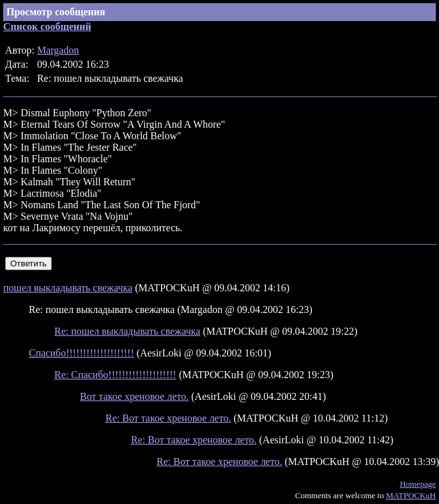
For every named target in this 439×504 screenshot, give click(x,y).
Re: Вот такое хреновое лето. (168, 418)
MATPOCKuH (411, 495)
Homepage (418, 484)
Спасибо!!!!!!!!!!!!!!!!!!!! (81, 353)
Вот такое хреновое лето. (134, 396)
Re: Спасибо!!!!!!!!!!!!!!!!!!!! (115, 375)
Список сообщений (47, 27)
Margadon (58, 50)
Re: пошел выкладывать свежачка (127, 331)
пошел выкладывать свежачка (68, 288)
